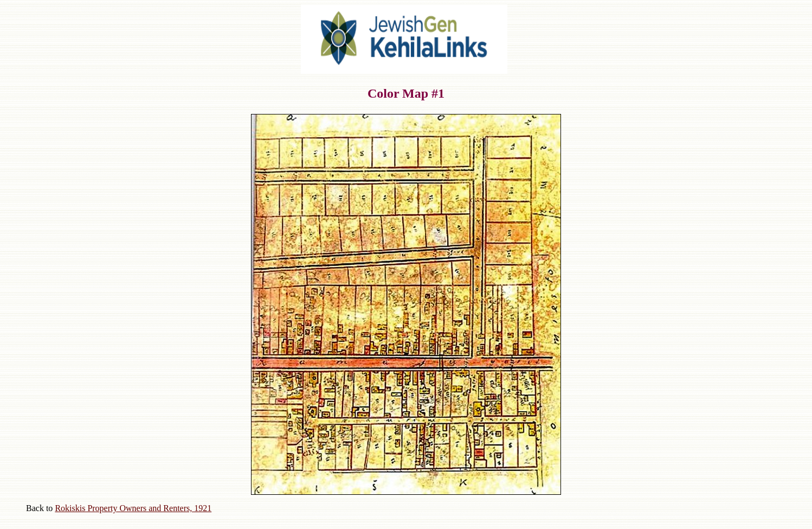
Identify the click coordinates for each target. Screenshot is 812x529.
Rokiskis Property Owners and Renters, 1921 (133, 508)
